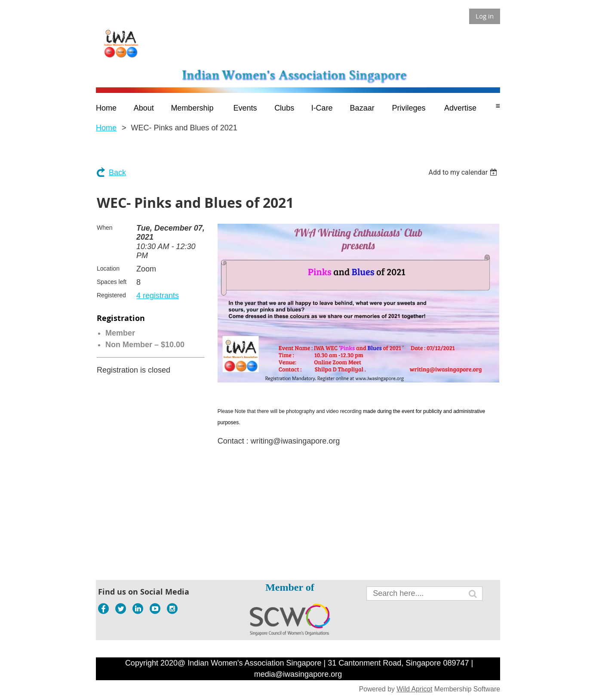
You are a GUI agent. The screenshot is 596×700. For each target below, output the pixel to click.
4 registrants (158, 296)
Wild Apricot (414, 689)
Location (108, 268)
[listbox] (464, 172)
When (105, 228)
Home (106, 128)
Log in (485, 16)
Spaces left (112, 282)
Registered (111, 295)
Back (117, 173)
